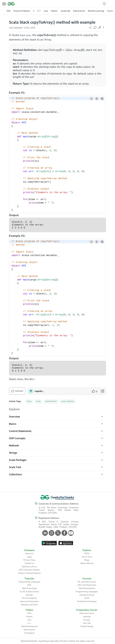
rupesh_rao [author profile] (39, 391)
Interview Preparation (29, 601)
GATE (87, 598)
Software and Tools (29, 605)
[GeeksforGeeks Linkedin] (45, 533)
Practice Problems (22, 11)
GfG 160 (87, 623)
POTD (87, 554)
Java (46, 11)
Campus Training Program (29, 573)
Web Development (87, 588)
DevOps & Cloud (87, 595)
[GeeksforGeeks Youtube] (70, 533)
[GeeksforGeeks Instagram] (51, 533)
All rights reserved (85, 641)
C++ (39, 11)
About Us (29, 554)
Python (54, 11)
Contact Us (29, 563)
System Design (87, 626)
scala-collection (68, 401)
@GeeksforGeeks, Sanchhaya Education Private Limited (48, 641)
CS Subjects (29, 633)
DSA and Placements (87, 585)
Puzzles (87, 620)
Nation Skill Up (87, 563)
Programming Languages (29, 582)
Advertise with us (29, 567)
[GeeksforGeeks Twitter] (58, 533)
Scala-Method (51, 401)
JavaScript (65, 11)
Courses (111, 11)
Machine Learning (96, 11)
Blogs (87, 560)
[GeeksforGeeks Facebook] (64, 533)
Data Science (79, 11)
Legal (29, 557)
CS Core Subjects (29, 598)
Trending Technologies (87, 601)
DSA (9, 11)
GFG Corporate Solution (29, 570)
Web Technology (29, 588)
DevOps (29, 595)
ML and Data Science (87, 582)
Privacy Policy (29, 560)
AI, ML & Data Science (29, 592)
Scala (29, 401)
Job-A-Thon (87, 557)
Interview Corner (87, 613)
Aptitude (87, 617)
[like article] (95, 391)
